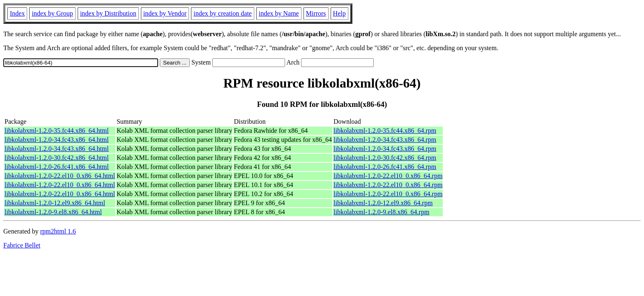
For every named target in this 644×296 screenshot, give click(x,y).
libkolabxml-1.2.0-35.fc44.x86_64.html (57, 131)
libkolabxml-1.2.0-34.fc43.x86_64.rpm (385, 140)
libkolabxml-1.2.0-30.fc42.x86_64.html (57, 158)
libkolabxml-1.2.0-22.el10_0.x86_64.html (60, 176)
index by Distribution (108, 13)
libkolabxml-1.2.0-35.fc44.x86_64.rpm (385, 131)
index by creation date (223, 13)
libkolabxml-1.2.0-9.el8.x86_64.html (53, 212)
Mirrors (316, 13)
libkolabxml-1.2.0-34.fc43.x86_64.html (57, 140)
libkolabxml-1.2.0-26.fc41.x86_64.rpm (385, 167)
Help (339, 13)
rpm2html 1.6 (58, 231)
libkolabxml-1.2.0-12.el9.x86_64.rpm (383, 203)
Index (17, 13)
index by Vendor (165, 13)
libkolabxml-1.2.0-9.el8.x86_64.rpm (381, 212)
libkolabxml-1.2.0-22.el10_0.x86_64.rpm (388, 176)
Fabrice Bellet (22, 245)
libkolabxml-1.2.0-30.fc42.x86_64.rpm (385, 158)
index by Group (52, 13)
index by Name (279, 13)
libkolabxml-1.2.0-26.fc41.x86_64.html (57, 167)
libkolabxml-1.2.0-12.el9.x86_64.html (55, 203)
